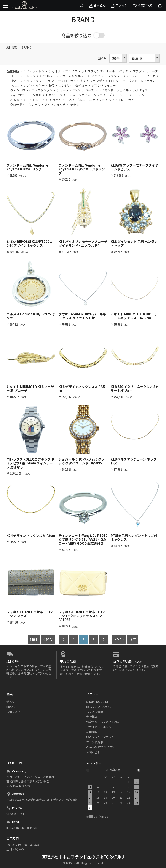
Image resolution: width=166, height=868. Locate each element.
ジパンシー (115, 76)
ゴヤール (16, 81)
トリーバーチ (128, 95)
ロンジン (65, 85)
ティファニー (19, 95)
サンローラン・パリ (72, 81)
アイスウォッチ (55, 104)
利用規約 (92, 732)
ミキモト (39, 100)
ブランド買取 (95, 742)
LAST (133, 640)
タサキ (37, 95)
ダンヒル (97, 76)
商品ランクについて (99, 707)
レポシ (50, 95)
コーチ (15, 76)
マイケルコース (84, 90)
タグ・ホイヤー (34, 85)
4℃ (26, 100)
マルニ (15, 85)
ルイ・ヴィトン (34, 71)
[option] (113, 790)
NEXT (118, 640)
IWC (52, 85)
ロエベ (113, 81)
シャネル (55, 71)
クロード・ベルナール (25, 104)
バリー (64, 95)
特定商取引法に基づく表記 (103, 722)
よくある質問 (95, 712)
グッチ (124, 71)
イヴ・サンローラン (40, 81)
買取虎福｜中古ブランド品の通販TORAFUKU (83, 857)
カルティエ (140, 90)
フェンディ (97, 81)
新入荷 (11, 702)
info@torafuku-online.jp (22, 828)
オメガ (15, 100)
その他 (75, 104)
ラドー (133, 100)
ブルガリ (152, 76)
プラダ (137, 71)
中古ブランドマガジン (100, 737)
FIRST (34, 640)
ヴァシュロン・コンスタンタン (31, 90)
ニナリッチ (97, 100)
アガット (55, 100)
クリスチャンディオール (98, 71)
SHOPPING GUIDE (97, 702)
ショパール (51, 76)
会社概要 (92, 717)
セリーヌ (152, 71)
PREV (49, 640)
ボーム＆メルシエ (75, 76)
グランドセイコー (104, 85)
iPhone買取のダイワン (101, 747)
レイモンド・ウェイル (113, 90)
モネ (69, 100)
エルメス (71, 71)
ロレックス (31, 76)
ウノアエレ (116, 100)
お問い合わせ (95, 752)
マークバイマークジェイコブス (94, 95)
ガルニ (80, 100)
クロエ (146, 95)
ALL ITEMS (12, 47)
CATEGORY (13, 712)
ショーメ (63, 90)
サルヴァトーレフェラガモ (140, 81)
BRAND (11, 707)
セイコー (81, 85)
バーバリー (134, 76)
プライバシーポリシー (100, 727)
